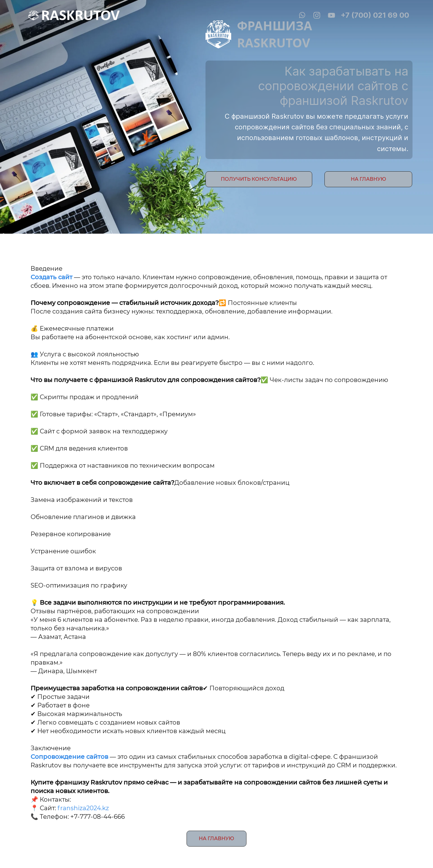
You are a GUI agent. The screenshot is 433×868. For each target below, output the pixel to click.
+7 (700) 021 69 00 (375, 15)
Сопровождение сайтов (69, 757)
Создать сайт (52, 277)
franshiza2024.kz (83, 808)
